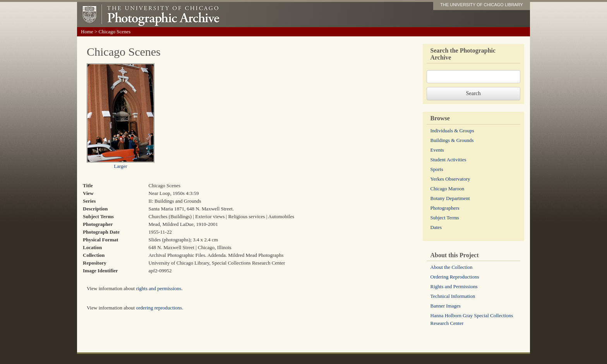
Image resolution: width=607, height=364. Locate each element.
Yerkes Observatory (450, 179)
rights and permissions (159, 288)
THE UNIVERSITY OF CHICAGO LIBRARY (482, 5)
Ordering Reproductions (455, 277)
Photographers (445, 208)
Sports (437, 169)
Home (87, 32)
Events (437, 150)
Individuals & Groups (452, 131)
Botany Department (450, 198)
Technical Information (453, 296)
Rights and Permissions (454, 286)
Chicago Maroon (448, 189)
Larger (120, 166)
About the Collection (452, 267)
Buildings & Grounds (452, 140)
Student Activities (448, 160)
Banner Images (446, 306)
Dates (436, 227)
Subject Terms (445, 218)
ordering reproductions (159, 308)
